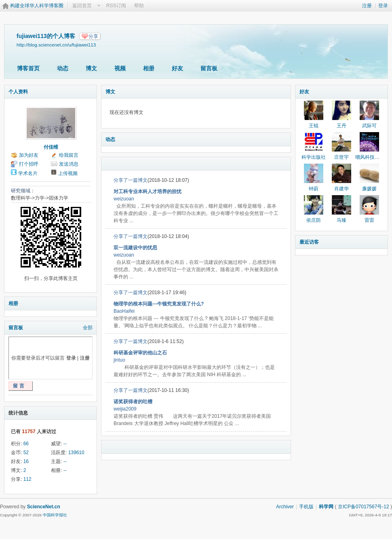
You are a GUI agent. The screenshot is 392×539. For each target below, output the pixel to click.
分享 (93, 36)
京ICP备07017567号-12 (364, 507)
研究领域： (23, 191)
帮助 (139, 6)
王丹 (341, 126)
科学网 (326, 507)
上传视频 (68, 173)
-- (65, 444)
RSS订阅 (116, 6)
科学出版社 (314, 157)
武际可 (369, 126)
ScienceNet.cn (44, 507)
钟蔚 (314, 189)
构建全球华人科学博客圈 (37, 6)
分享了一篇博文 (131, 180)
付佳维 (51, 147)
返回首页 (82, 6)
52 (26, 453)
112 (27, 479)
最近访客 (309, 242)
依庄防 (314, 220)
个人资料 (18, 92)
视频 (120, 68)
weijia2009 (125, 409)
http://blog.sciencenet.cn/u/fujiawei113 (56, 45)
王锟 (314, 126)
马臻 (341, 220)
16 (26, 461)
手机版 (306, 507)
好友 (177, 68)
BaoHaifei (124, 311)
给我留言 (69, 155)
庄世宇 (341, 157)
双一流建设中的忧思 (135, 248)
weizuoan (124, 199)
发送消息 (69, 164)
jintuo (119, 360)
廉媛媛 (369, 189)
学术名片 (28, 173)
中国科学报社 (55, 515)
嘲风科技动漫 (370, 157)
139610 (76, 453)
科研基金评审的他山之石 (140, 353)
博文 (91, 68)
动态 (63, 68)
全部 (88, 328)
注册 (367, 6)
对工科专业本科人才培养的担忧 (148, 192)
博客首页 (28, 68)
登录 (383, 6)
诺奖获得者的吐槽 (133, 402)
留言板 (209, 68)
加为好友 (29, 155)
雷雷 (369, 220)
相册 (149, 68)
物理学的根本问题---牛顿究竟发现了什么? (159, 304)
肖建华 (341, 189)
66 (26, 444)
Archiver (285, 507)
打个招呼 (29, 164)
